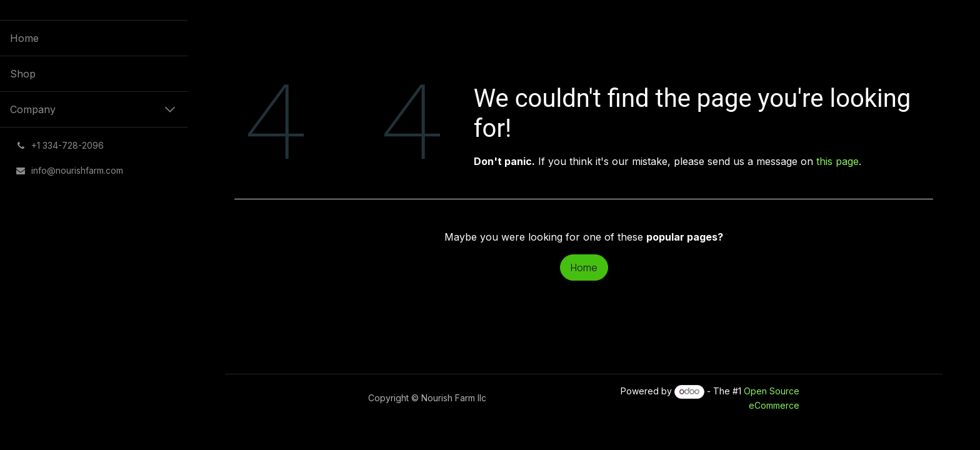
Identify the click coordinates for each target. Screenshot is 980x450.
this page (837, 161)
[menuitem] (94, 38)
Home (584, 267)
